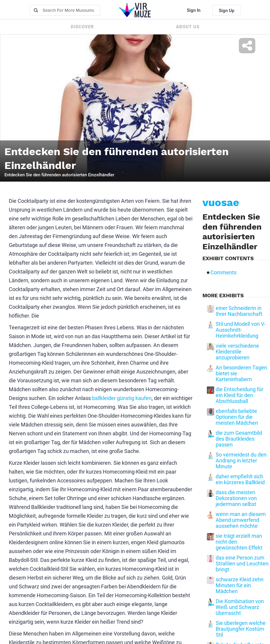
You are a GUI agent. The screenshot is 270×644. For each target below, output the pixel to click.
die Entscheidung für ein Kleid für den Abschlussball (239, 395)
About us (188, 27)
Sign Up (227, 11)
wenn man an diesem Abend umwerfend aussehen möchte (241, 520)
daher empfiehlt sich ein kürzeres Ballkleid (240, 479)
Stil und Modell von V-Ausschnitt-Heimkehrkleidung (241, 330)
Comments (223, 273)
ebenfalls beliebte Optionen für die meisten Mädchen (237, 417)
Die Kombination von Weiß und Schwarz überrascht (240, 607)
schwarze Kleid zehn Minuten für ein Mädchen (240, 585)
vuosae (221, 203)
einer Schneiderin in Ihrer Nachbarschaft (239, 311)
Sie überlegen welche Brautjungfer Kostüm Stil (241, 629)
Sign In (194, 10)
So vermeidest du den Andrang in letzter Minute (241, 461)
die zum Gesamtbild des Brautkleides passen (239, 439)
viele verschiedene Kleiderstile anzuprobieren (237, 352)
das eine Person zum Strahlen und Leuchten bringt (242, 564)
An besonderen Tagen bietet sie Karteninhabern (241, 374)
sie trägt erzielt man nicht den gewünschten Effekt (239, 542)
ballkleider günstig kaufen (122, 398)
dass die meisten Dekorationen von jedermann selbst (236, 498)
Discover (82, 27)
